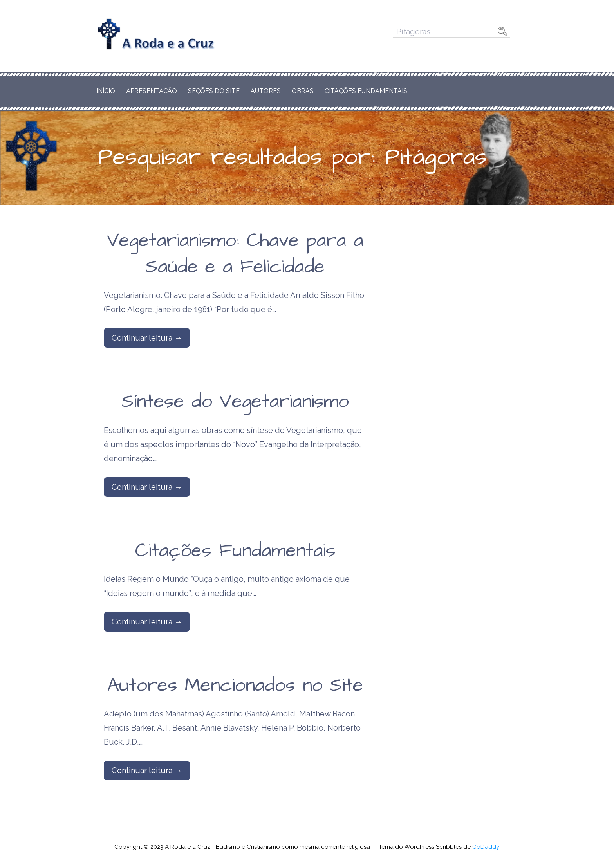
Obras (303, 91)
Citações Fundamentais (366, 91)
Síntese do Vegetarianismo (235, 402)
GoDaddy (486, 847)
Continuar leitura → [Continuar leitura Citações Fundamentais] (147, 622)
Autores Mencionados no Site (235, 686)
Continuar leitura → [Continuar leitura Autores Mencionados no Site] (147, 771)
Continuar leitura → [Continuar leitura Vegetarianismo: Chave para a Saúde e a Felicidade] (147, 338)
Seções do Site (214, 91)
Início (106, 91)
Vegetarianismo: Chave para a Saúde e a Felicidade (235, 254)
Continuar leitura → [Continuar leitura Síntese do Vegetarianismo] (147, 487)
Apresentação (152, 91)
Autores (266, 91)
